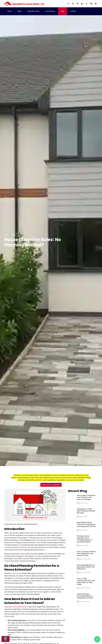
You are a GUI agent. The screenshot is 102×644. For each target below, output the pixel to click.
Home (9, 11)
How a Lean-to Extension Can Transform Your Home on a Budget (86, 497)
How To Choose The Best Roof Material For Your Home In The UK (86, 553)
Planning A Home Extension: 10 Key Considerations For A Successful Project (85, 539)
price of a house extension (17, 607)
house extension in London (16, 547)
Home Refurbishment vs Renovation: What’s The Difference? (86, 567)
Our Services (50, 11)
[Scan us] (5, 639)
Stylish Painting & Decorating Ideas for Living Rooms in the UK (85, 596)
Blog (63, 11)
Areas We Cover (33, 11)
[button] (39, 11)
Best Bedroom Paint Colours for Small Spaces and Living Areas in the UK (86, 524)
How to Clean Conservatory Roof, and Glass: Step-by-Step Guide (86, 582)
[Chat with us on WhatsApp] (97, 639)
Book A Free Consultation (51, 485)
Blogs (13, 235)
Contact (73, 11)
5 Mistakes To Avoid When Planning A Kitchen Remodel (86, 511)
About (20, 11)
